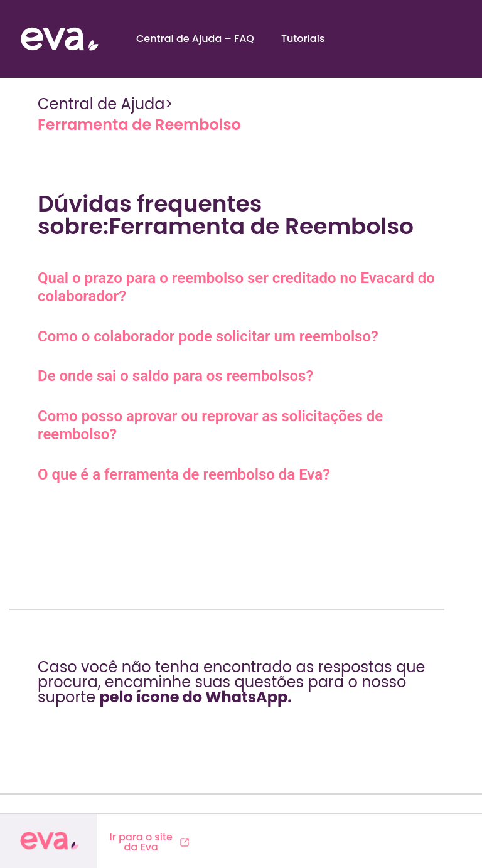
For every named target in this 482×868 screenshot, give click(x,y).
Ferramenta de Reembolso (139, 125)
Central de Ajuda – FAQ (195, 39)
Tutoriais (303, 39)
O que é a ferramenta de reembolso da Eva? (184, 474)
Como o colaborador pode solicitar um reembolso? (208, 336)
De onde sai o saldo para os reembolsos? (175, 376)
